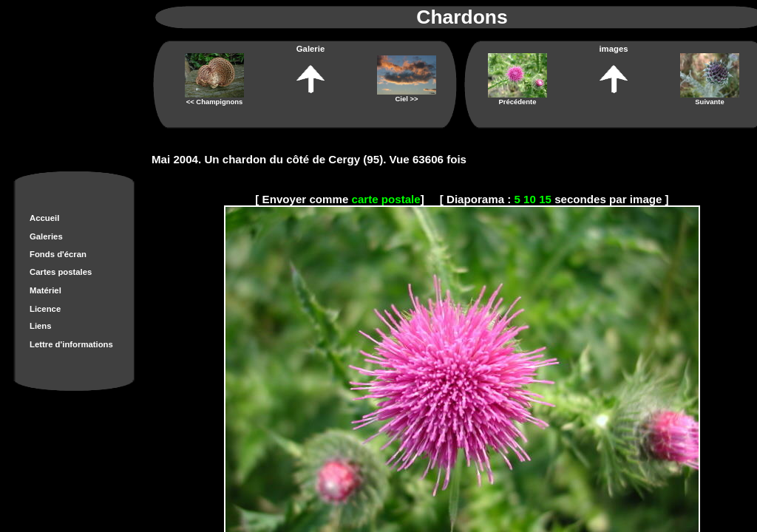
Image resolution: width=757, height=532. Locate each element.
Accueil (44, 218)
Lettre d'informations (71, 344)
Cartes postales (61, 272)
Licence (45, 309)
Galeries (46, 236)
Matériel (45, 290)
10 (530, 199)
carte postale (386, 199)
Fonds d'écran (58, 254)
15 (545, 199)
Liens (41, 326)
